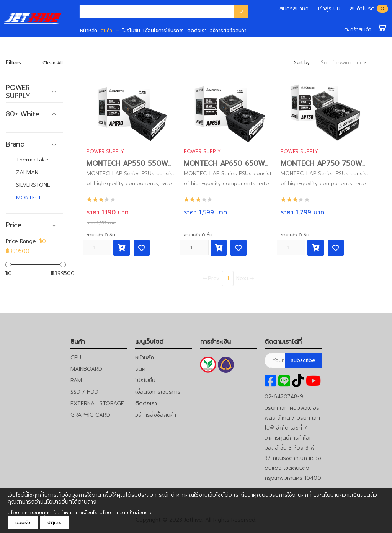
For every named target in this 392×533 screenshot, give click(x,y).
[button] (366, 28)
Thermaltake (32, 160)
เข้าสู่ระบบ (329, 9)
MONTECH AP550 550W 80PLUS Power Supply (127, 168)
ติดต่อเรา (197, 31)
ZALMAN (27, 172)
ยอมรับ (23, 522)
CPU (76, 358)
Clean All (53, 63)
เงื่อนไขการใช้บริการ (163, 31)
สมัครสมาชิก (294, 9)
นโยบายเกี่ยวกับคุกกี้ (29, 513)
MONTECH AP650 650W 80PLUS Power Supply (224, 168)
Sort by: (302, 62)
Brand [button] (15, 144)
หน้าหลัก (89, 31)
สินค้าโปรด (362, 9)
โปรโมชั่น (131, 31)
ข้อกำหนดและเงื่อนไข (75, 513)
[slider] (8, 264)
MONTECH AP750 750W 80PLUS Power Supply (321, 168)
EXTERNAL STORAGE (97, 403)
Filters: (14, 63)
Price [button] (14, 225)
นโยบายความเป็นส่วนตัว (126, 513)
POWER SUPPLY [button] (18, 92)
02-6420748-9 (284, 397)
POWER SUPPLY (105, 151)
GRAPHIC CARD (90, 415)
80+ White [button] (22, 114)
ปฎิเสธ (55, 522)
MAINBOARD (86, 369)
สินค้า (106, 31)
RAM (76, 381)
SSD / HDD (84, 392)
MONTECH (29, 198)
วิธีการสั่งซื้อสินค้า (228, 31)
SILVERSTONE (33, 185)
